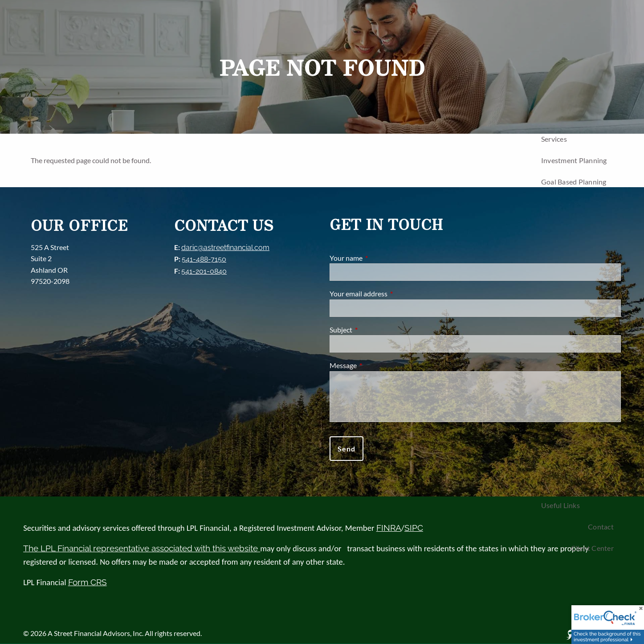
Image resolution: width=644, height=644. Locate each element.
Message (375, 365)
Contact (601, 527)
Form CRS (88, 582)
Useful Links (560, 505)
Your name (378, 258)
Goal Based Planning (574, 182)
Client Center (592, 548)
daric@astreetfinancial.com (225, 248)
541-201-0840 (204, 271)
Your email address (391, 293)
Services (554, 139)
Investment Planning (574, 160)
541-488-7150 (204, 259)
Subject (373, 330)
